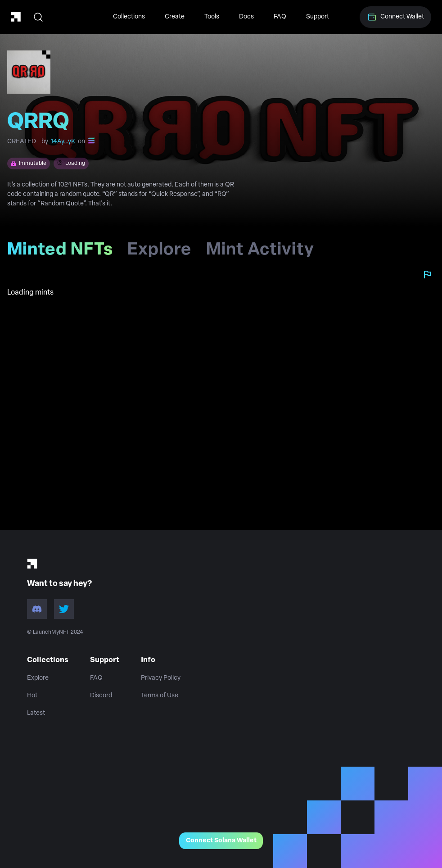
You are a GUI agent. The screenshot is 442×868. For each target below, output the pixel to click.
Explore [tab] (160, 253)
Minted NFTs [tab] (64, 253)
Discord (101, 696)
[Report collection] (427, 274)
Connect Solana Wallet (221, 841)
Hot (32, 696)
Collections (129, 17)
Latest (36, 713)
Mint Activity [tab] (260, 253)
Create (175, 17)
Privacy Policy (161, 678)
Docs (246, 17)
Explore (38, 678)
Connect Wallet (395, 17)
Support (318, 17)
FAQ (280, 17)
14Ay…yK (63, 142)
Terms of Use (160, 696)
